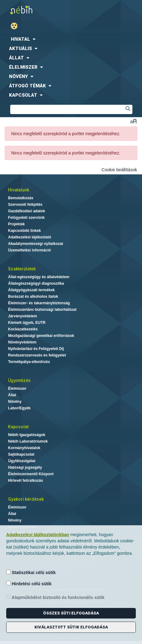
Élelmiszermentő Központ (31, 474)
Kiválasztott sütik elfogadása (71, 627)
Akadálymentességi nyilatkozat (35, 244)
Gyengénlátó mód (17, 26)
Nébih (37, 10)
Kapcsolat (18, 427)
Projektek (16, 224)
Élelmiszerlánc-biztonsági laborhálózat (42, 310)
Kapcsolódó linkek (24, 231)
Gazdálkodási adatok (27, 211)
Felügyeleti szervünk (26, 218)
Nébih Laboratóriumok (28, 441)
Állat (12, 395)
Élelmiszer (17, 389)
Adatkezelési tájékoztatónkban (38, 535)
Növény (15, 402)
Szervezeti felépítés (25, 205)
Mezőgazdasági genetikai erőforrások (41, 336)
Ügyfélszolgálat (22, 461)
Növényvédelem (22, 342)
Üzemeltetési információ (29, 250)
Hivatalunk (19, 190)
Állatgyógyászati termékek (31, 290)
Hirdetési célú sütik (29, 584)
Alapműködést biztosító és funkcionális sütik (55, 597)
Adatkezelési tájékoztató (30, 237)
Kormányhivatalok (24, 448)
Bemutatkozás (21, 198)
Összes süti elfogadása (71, 613)
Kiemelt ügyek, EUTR (27, 323)
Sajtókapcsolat (21, 454)
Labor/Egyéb (19, 408)
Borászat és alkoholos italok (33, 297)
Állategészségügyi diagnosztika (36, 283)
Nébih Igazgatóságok (27, 435)
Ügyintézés (19, 380)
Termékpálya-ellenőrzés (29, 362)
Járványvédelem (22, 316)
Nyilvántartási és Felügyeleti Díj (36, 349)
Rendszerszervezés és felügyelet (37, 355)
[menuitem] (71, 39)
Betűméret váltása (133, 121)
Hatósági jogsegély (25, 467)
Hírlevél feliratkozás (26, 481)
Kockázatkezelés (23, 329)
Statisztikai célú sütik (31, 572)
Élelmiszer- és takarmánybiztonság (39, 303)
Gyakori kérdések (26, 499)
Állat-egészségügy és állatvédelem (39, 277)
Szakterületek (22, 269)
